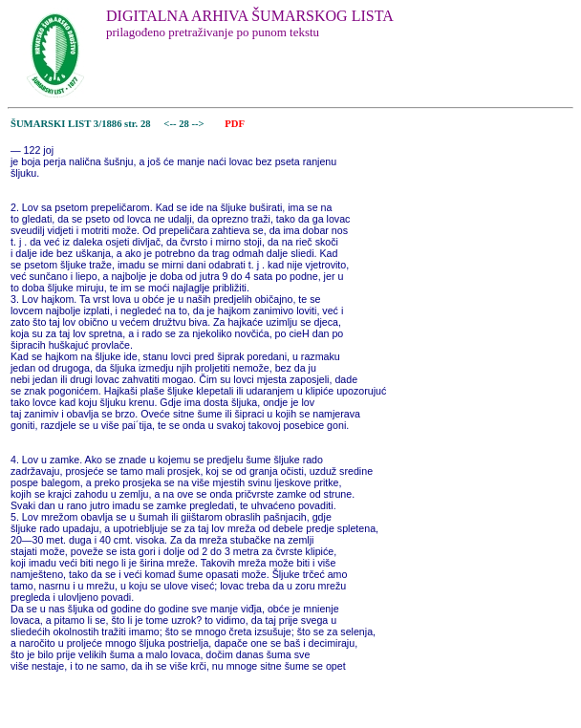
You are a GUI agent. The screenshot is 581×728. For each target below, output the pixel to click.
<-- (171, 124)
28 (185, 124)
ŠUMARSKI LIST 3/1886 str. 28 (81, 124)
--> (200, 124)
